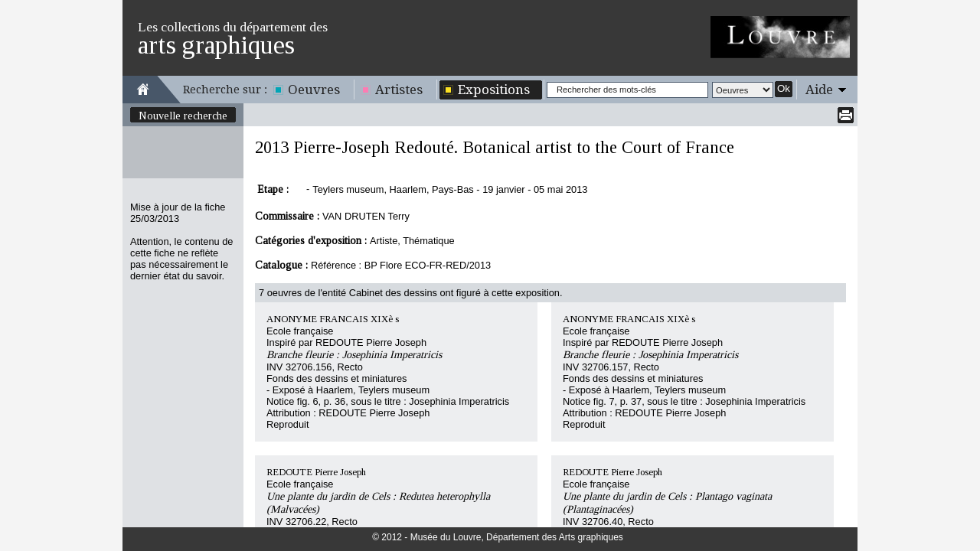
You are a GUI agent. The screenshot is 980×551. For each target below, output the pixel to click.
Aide (819, 90)
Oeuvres (314, 90)
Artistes (399, 90)
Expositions (494, 90)
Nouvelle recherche (183, 116)
